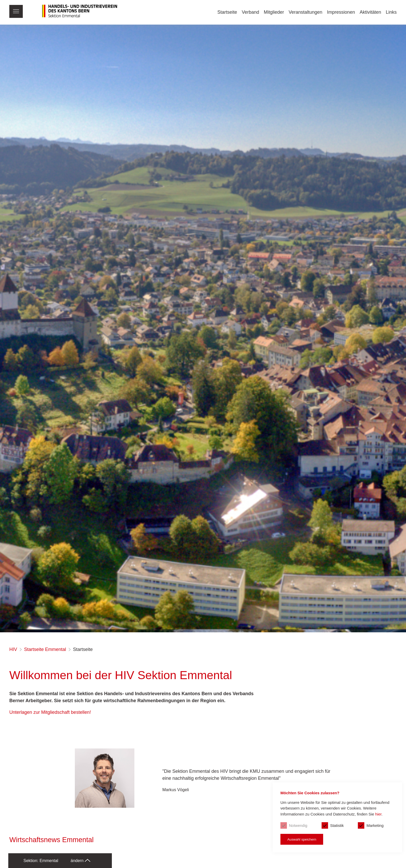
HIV (13, 649)
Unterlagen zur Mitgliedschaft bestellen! (50, 712)
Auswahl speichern (302, 839)
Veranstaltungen (306, 12)
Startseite (227, 12)
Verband (251, 12)
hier (378, 814)
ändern (81, 861)
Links (391, 12)
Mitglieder (274, 12)
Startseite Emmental (45, 649)
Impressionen (341, 12)
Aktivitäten (370, 12)
